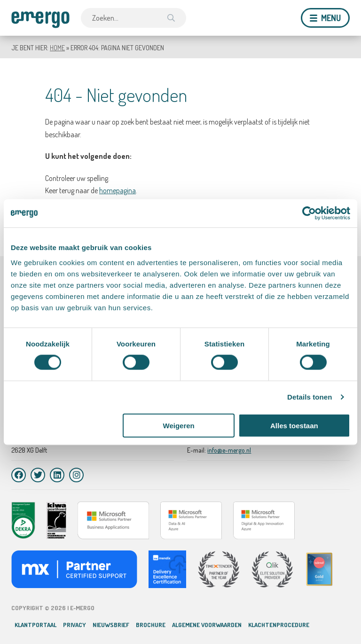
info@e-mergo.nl (229, 450)
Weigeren (179, 425)
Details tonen (310, 397)
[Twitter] (38, 475)
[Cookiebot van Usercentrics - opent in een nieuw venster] (309, 213)
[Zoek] (171, 18)
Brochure (151, 625)
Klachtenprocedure (279, 625)
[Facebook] (19, 475)
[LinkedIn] (57, 475)
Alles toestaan (294, 425)
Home (57, 48)
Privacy (75, 625)
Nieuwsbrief (111, 625)
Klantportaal (35, 625)
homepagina (118, 190)
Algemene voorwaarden (207, 625)
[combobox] (133, 18)
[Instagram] (76, 475)
